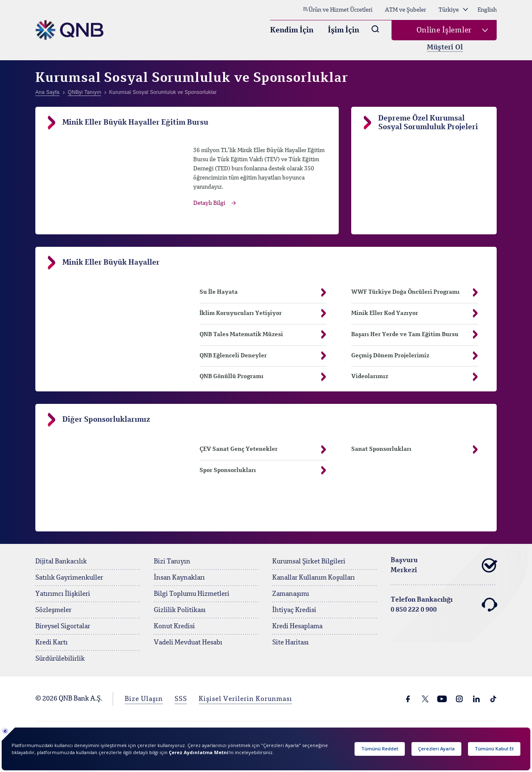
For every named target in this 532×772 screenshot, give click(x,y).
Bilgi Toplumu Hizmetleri (192, 594)
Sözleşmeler (53, 610)
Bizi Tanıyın (172, 562)
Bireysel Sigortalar (63, 627)
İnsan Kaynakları (179, 578)
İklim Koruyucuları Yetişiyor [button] (263, 313)
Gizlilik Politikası (180, 610)
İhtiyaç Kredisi (294, 610)
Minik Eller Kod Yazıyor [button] (415, 313)
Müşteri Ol (445, 48)
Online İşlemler (444, 30)
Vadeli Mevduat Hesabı (188, 643)
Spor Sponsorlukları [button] (263, 471)
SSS (181, 699)
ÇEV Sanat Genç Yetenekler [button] (263, 449)
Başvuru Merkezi (444, 565)
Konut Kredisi (174, 627)
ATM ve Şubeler (405, 10)
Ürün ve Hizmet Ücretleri (337, 10)
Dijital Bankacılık (61, 562)
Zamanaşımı (291, 594)
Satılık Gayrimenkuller (69, 578)
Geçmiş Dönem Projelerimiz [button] (415, 356)
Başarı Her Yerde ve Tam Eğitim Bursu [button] (415, 335)
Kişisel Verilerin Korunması (245, 699)
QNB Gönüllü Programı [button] (263, 377)
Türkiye (453, 10)
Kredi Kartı (52, 643)
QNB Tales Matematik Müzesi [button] (263, 335)
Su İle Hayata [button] (219, 292)
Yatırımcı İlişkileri (63, 594)
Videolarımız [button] (415, 377)
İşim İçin (344, 30)
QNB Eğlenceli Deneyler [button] (263, 356)
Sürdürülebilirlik (60, 659)
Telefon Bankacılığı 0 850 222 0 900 (444, 605)
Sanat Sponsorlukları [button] (415, 449)
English (487, 10)
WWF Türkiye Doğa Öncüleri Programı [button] (415, 292)
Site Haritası (291, 643)
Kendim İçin (292, 30)
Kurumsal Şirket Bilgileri (309, 562)
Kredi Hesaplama (297, 627)
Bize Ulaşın (144, 699)
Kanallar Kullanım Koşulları (314, 578)
